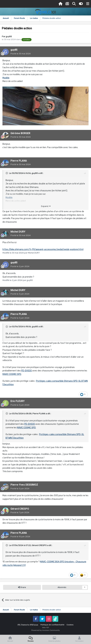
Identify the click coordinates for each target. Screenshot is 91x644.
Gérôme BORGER (20, 133)
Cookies (70, 625)
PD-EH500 (26, 371)
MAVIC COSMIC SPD (12, 374)
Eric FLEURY (18, 401)
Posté (21, 54)
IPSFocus (34, 625)
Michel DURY (18, 232)
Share (22, 587)
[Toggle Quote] (7, 173)
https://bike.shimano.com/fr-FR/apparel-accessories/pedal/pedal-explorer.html (43, 249)
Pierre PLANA (19, 161)
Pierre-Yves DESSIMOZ (24, 485)
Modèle (6, 78)
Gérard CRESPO (20, 509)
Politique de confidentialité (52, 625)
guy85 (9, 36)
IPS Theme (22, 625)
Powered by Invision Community (46, 630)
